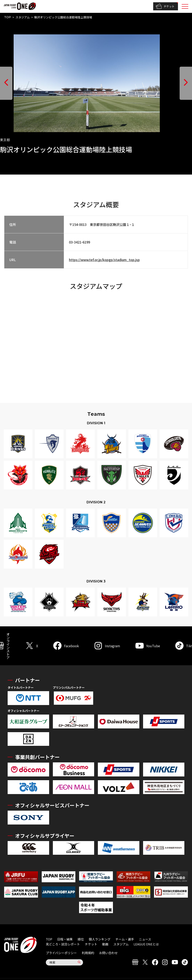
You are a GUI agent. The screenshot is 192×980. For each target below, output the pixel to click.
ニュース (145, 939)
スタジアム (23, 17)
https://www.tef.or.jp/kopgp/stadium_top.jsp (104, 260)
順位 (81, 939)
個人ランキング (100, 939)
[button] (6, 83)
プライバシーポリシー (61, 953)
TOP (8, 17)
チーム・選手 (125, 939)
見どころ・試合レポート (63, 944)
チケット (165, 6)
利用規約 (88, 953)
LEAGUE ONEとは (146, 944)
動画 (105, 944)
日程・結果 (65, 939)
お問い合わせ (108, 953)
